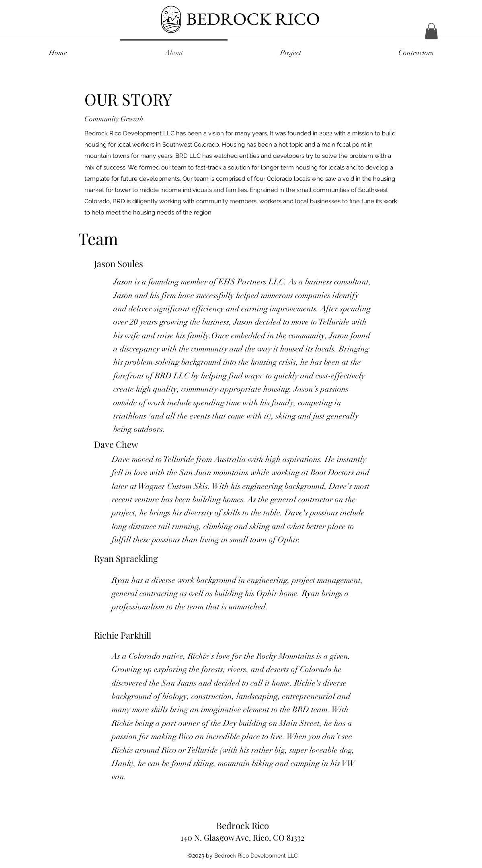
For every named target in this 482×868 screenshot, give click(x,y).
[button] (431, 31)
